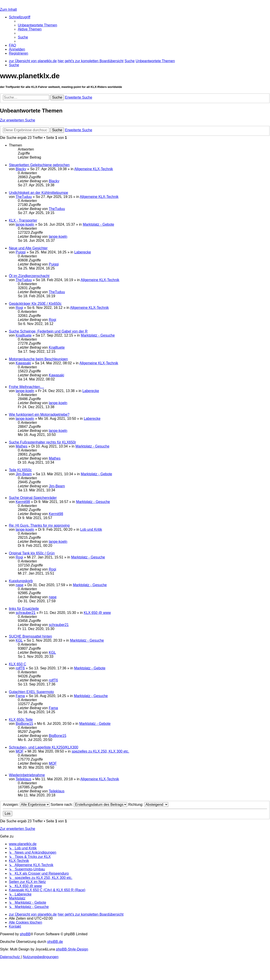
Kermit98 (23, 502)
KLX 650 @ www (97, 613)
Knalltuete (24, 335)
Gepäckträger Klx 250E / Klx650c (35, 304)
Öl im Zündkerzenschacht (29, 276)
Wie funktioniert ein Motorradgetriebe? (39, 415)
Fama (20, 696)
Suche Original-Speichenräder (33, 498)
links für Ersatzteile (24, 609)
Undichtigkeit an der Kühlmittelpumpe (38, 193)
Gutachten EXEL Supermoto (31, 692)
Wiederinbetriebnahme (27, 775)
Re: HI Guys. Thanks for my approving (39, 525)
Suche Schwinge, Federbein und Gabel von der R (48, 331)
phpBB (25, 934)
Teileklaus (23, 779)
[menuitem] (37, 25)
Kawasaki (23, 363)
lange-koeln (25, 224)
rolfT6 (20, 668)
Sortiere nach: (89, 805)
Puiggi (21, 252)
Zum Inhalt (8, 10)
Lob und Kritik (91, 529)
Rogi (19, 308)
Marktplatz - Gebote (99, 224)
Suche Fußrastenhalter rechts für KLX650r (43, 442)
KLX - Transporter (23, 220)
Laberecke (83, 252)
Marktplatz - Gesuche (98, 335)
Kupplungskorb (21, 581)
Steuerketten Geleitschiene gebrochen (39, 165)
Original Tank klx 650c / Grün (32, 553)
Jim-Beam (24, 474)
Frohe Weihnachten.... (26, 387)
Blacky (21, 169)
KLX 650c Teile (21, 720)
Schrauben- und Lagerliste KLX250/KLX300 (44, 747)
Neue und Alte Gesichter (28, 248)
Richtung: (148, 805)
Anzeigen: (26, 805)
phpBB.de (55, 942)
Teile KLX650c (20, 470)
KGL (19, 640)
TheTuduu (24, 197)
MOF (20, 751)
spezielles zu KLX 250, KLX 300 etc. (100, 751)
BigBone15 (24, 724)
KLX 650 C (18, 664)
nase (20, 585)
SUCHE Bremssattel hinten (30, 636)
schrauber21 (26, 613)
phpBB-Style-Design (72, 949)
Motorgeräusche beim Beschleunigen (38, 359)
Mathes (21, 446)
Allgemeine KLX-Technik (94, 169)
